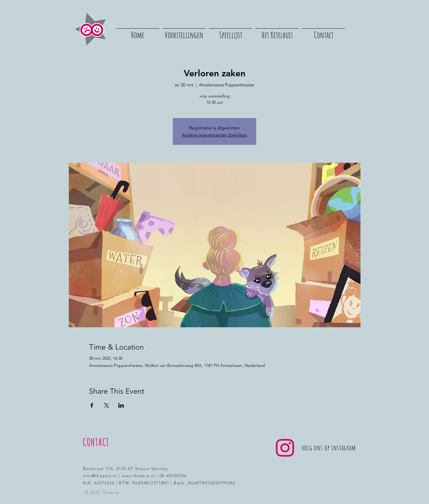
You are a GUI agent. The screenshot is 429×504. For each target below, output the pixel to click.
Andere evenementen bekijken (214, 135)
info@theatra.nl (100, 476)
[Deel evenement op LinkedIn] (121, 405)
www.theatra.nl (138, 476)
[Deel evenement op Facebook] (92, 405)
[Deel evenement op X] (107, 405)
